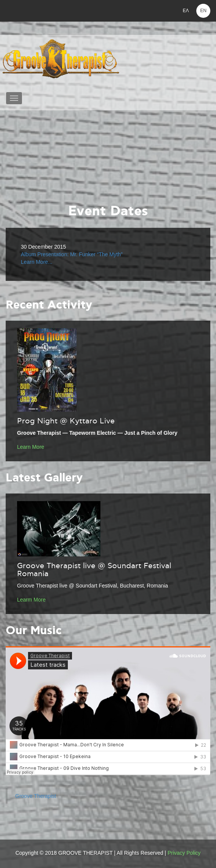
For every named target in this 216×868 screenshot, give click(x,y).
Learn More (31, 447)
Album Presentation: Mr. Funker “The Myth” (72, 254)
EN (203, 11)
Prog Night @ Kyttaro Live (66, 421)
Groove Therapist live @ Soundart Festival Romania (94, 570)
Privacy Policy (184, 853)
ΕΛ (186, 11)
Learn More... (37, 262)
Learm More (31, 600)
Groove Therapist (36, 796)
